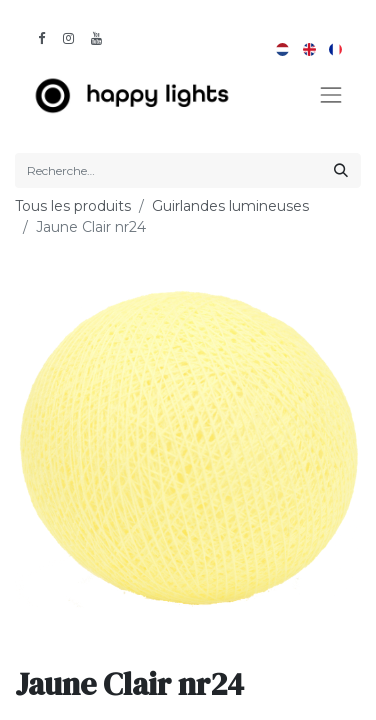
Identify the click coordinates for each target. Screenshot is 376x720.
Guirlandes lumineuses (230, 206)
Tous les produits (73, 206)
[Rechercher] (341, 170)
